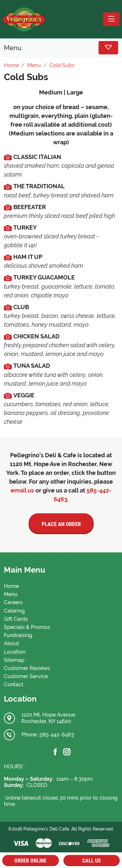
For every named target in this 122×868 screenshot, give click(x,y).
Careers (13, 602)
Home (11, 586)
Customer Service (26, 676)
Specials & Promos (27, 627)
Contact (14, 684)
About (12, 643)
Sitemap (14, 660)
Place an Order (61, 524)
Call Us (92, 861)
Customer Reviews (27, 668)
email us (22, 490)
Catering (14, 611)
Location (15, 652)
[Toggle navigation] (111, 19)
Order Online (30, 861)
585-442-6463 (57, 735)
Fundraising (18, 635)
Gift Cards (16, 619)
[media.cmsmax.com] (8, 157)
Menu (11, 594)
